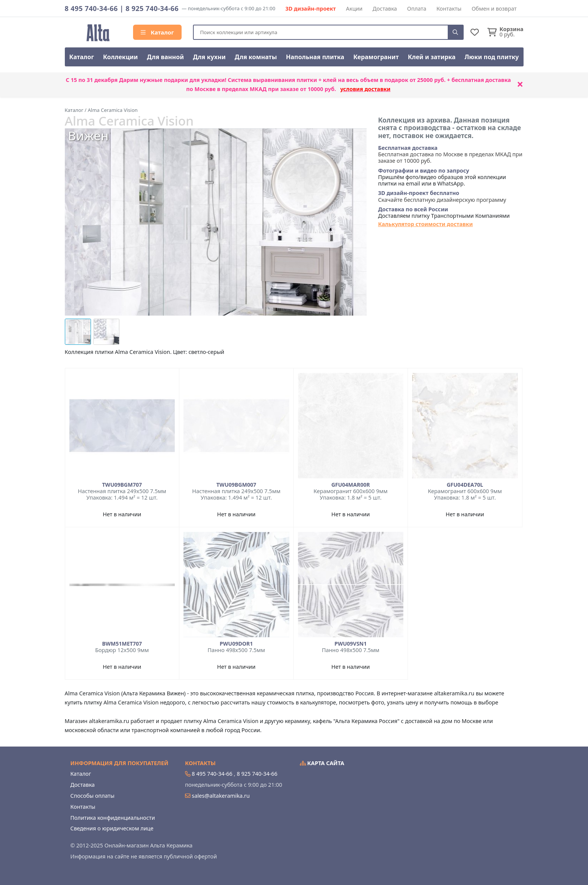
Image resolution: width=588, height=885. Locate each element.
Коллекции (121, 57)
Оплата (417, 9)
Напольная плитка (315, 57)
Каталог (157, 32)
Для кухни (209, 57)
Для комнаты (256, 57)
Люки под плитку (492, 57)
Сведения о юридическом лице (112, 828)
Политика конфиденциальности (113, 818)
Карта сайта (322, 763)
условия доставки (365, 89)
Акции (354, 9)
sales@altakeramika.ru (221, 796)
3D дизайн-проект (311, 9)
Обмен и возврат (494, 9)
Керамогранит (376, 57)
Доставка (385, 9)
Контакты (449, 9)
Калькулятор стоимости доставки (425, 224)
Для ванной (166, 57)
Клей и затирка (432, 57)
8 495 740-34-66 (91, 8)
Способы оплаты (93, 796)
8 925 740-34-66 (152, 8)
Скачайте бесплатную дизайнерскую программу (442, 196)
